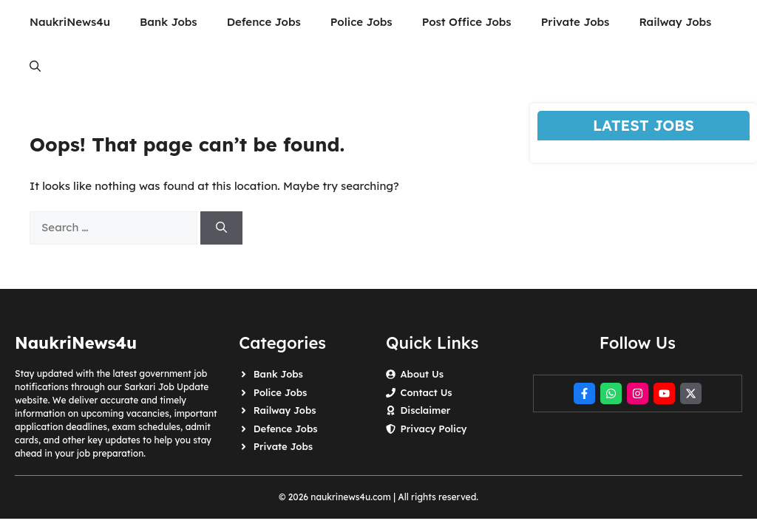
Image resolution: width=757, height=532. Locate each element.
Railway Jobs (675, 22)
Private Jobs (576, 22)
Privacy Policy (433, 429)
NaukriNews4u (70, 22)
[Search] (221, 228)
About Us (421, 374)
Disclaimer (425, 410)
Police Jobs (361, 22)
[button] (35, 66)
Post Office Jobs (467, 22)
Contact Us (426, 392)
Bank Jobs (169, 22)
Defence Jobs (264, 22)
